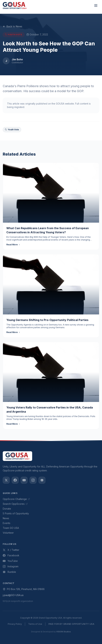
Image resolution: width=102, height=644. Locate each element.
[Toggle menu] (96, 6)
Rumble (9, 572)
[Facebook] (15, 480)
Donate (7, 509)
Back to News (12, 27)
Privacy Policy (15, 624)
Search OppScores (15, 504)
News (6, 518)
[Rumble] (42, 480)
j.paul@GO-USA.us (13, 595)
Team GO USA (11, 528)
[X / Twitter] (6, 480)
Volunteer (8, 533)
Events (7, 523)
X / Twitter (11, 550)
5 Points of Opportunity (16, 513)
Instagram (11, 566)
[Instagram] (33, 480)
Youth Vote (12, 130)
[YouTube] (24, 480)
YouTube (10, 561)
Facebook (11, 555)
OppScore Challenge (16, 499)
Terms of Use (35, 624)
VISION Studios (64, 632)
